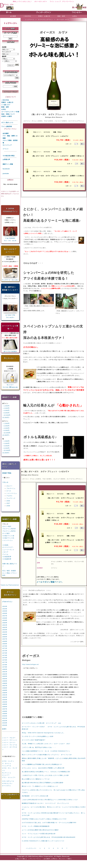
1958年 (5, 618)
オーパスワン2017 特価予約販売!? (34, 740)
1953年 (5, 606)
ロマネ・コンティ (8, 761)
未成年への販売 (7, 116)
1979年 (5, 667)
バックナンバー (31, 848)
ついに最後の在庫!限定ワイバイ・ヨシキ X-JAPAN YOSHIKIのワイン (46, 751)
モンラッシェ (7, 773)
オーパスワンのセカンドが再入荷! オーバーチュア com (41, 723)
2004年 (5, 725)
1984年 (5, 679)
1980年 (5, 669)
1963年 (5, 630)
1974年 (5, 655)
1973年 (5, 653)
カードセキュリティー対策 (10, 112)
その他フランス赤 (8, 536)
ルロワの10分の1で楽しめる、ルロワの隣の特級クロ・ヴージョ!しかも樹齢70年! (49, 823)
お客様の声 (6, 159)
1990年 (5, 693)
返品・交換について (8, 114)
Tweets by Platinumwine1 (10, 585)
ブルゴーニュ (11, 488)
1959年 (5, 620)
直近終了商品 (7, 473)
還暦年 (4, 729)
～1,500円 (6, 406)
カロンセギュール (8, 781)
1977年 (5, 662)
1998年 (5, 711)
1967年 (5, 639)
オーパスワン (7, 786)
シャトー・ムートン (9, 742)
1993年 (5, 700)
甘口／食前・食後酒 (9, 571)
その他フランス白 (8, 538)
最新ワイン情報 (8, 164)
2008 (8, 506)
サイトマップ (7, 145)
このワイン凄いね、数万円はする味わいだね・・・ (39, 747)
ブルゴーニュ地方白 (9, 531)
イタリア (5, 552)
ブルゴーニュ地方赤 (9, 529)
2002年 (5, 721)
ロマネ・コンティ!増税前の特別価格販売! (36, 826)
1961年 (5, 625)
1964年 (5, 632)
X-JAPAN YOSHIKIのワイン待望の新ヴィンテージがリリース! (43, 841)
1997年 (5, 709)
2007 (8, 503)
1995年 (5, 704)
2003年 (5, 723)
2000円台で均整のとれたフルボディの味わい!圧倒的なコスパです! (44, 819)
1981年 (5, 672)
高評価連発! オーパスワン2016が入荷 (35, 796)
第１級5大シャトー (9, 734)
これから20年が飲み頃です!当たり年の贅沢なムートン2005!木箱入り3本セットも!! (50, 800)
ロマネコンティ (7, 783)
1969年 (5, 644)
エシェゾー (6, 775)
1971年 (5, 648)
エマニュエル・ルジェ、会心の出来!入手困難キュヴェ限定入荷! (43, 768)
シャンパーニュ (12, 493)
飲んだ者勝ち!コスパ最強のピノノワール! (36, 779)
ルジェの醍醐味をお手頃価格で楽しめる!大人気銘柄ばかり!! (42, 764)
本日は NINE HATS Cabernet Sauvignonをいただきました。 (43, 733)
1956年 (5, 613)
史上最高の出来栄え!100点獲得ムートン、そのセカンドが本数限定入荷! (46, 772)
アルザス (9, 496)
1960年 (5, 623)
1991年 (5, 695)
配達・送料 (5, 107)
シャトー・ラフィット (10, 740)
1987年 (5, 686)
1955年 (5, 611)
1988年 (5, 688)
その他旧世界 (7, 557)
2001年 (5, 718)
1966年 (5, 637)
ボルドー (9, 486)
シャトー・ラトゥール (10, 745)
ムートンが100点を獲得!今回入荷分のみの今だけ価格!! (40, 830)
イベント (6, 149)
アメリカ (5, 554)
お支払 (4, 109)
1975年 (5, 658)
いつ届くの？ (6, 105)
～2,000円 (6, 408)
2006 (8, 501)
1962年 (5, 627)
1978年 (5, 665)
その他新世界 (7, 559)
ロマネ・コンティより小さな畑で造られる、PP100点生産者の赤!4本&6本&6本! (49, 837)
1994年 (5, 702)
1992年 (5, 697)
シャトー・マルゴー (9, 738)
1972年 (5, 651)
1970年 (5, 646)
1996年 (5, 707)
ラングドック (11, 498)
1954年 (5, 609)
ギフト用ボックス (7, 123)
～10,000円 (6, 415)
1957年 (5, 616)
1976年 (5, 660)
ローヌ (9, 491)
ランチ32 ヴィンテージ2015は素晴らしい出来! (38, 736)
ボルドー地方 (7, 526)
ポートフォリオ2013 (10, 352)
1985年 (5, 681)
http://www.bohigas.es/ (31, 664)
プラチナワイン (7, 602)
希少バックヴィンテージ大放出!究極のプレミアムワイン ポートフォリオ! (47, 755)
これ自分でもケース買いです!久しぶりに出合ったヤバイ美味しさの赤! (45, 775)
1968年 (5, 641)
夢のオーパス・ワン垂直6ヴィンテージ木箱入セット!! (40, 786)
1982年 (5, 674)
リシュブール (7, 766)
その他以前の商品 (9, 156)
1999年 (5, 714)
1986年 (5, 683)
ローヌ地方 (6, 533)
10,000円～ (6, 418)
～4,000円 (6, 410)
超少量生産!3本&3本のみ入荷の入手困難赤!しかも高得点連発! (43, 783)
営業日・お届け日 (7, 102)
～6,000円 (6, 413)
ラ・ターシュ (7, 763)
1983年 (5, 676)
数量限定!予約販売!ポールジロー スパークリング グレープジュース (45, 803)
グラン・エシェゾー (9, 777)
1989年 (5, 690)
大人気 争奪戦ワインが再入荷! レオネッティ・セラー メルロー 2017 (46, 744)
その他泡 (5, 545)
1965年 (5, 634)
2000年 (5, 716)
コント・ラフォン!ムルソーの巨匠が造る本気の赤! (39, 834)
